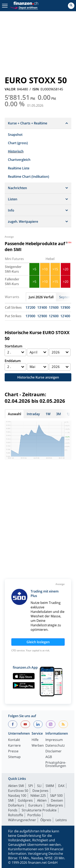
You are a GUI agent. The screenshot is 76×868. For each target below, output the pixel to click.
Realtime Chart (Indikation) (28, 177)
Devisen (57, 800)
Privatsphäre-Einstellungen (56, 764)
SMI (11, 800)
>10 (45, 269)
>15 (55, 269)
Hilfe (35, 740)
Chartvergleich (19, 160)
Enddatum (13, 361)
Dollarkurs (16, 805)
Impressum (54, 740)
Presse (13, 751)
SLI (39, 786)
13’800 (65, 307)
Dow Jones (40, 791)
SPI (31, 786)
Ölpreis (46, 820)
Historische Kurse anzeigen (38, 377)
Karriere (14, 746)
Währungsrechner (22, 820)
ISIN (36, 89)
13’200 (30, 307)
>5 (34, 269)
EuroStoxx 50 (18, 791)
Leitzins (61, 820)
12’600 (54, 316)
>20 (66, 269)
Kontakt (14, 740)
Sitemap (14, 757)
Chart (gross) (18, 143)
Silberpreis (55, 805)
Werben (38, 746)
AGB (49, 757)
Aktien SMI (16, 786)
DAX (61, 786)
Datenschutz (55, 746)
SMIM (50, 786)
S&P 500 (56, 796)
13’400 (42, 307)
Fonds (13, 810)
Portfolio (34, 815)
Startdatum (13, 346)
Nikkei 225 (38, 796)
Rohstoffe (16, 815)
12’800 (42, 316)
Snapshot (15, 135)
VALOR (10, 89)
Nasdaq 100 (17, 796)
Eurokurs (35, 805)
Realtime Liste (19, 168)
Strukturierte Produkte (39, 810)
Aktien (42, 800)
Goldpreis (25, 800)
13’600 (54, 307)
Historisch (16, 151)
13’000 (30, 316)
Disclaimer (54, 751)
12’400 (65, 316)
